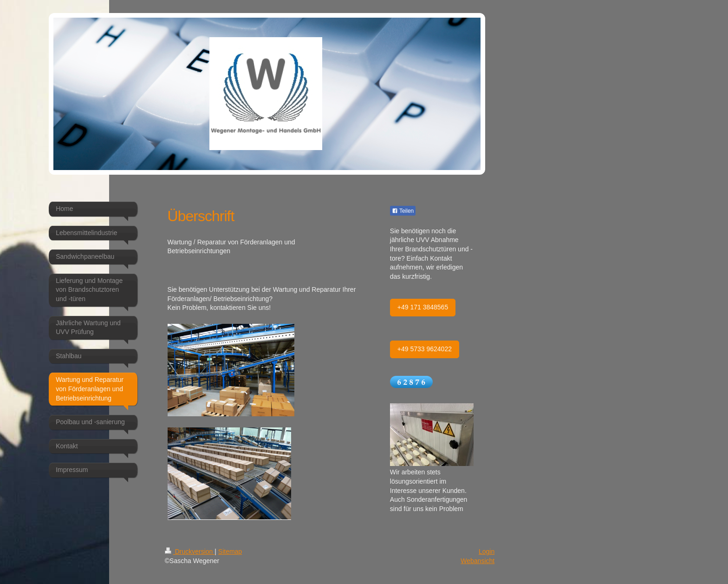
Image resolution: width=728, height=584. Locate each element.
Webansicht (478, 561)
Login (487, 551)
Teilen (403, 211)
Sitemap (230, 551)
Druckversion (190, 551)
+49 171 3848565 (423, 307)
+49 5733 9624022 (425, 349)
